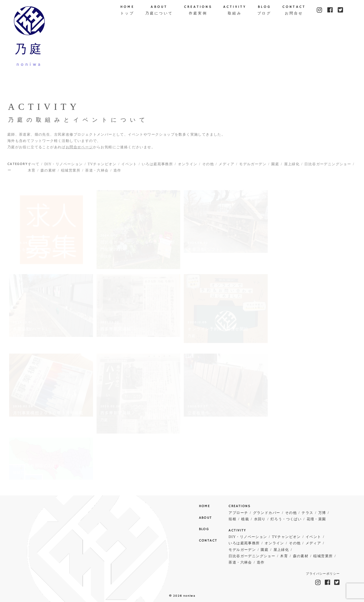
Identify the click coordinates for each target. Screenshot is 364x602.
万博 (322, 513)
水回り (260, 519)
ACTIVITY (235, 11)
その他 (208, 166)
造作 (117, 172)
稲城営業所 (71, 172)
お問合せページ (79, 149)
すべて (34, 166)
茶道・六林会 (97, 172)
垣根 (232, 519)
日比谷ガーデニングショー (328, 166)
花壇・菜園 (316, 519)
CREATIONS (198, 11)
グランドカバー (267, 513)
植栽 (245, 519)
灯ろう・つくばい (286, 519)
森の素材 (48, 172)
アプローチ (238, 513)
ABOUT (159, 11)
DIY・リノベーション (63, 166)
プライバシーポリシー (323, 574)
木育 (32, 172)
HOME (127, 11)
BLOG (264, 11)
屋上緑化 (292, 166)
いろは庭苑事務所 (157, 166)
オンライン (188, 166)
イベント (129, 166)
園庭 (275, 166)
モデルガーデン (253, 166)
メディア (226, 166)
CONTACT (294, 11)
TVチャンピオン (102, 166)
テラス (307, 513)
